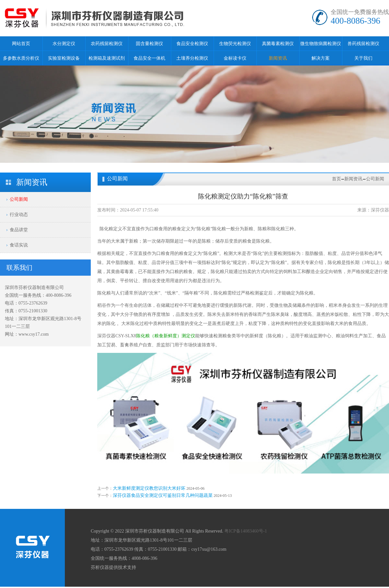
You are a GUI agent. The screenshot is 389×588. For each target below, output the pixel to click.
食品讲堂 (19, 230)
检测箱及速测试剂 (107, 58)
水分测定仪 (64, 44)
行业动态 (19, 215)
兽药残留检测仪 (363, 44)
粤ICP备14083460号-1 (246, 531)
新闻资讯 (278, 58)
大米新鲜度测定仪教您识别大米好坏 (149, 488)
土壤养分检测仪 (192, 58)
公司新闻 (19, 199)
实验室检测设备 (64, 58)
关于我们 (363, 58)
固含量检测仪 (149, 44)
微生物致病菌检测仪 (321, 44)
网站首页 (21, 44)
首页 (336, 179)
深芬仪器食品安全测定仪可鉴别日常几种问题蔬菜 (163, 495)
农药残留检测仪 (107, 44)
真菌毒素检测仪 (278, 44)
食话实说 (19, 245)
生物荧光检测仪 (235, 44)
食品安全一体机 (149, 58)
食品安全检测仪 (192, 44)
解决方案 (321, 58)
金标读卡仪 (235, 58)
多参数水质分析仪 (21, 58)
